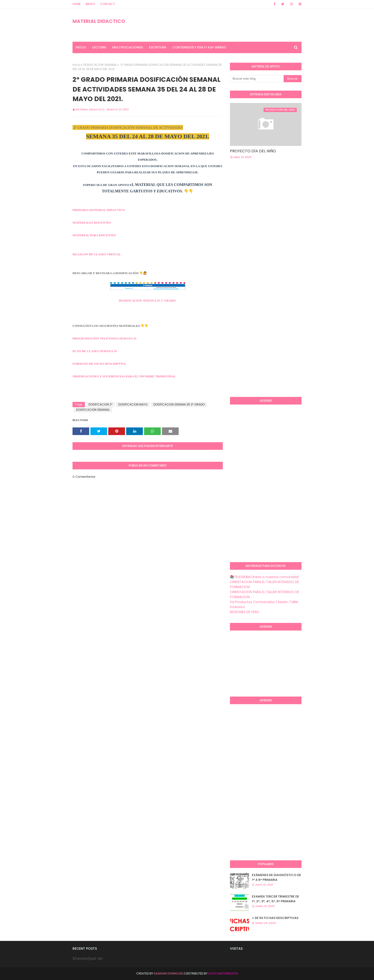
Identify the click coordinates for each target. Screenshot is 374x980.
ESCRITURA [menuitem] (158, 47)
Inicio (76, 65)
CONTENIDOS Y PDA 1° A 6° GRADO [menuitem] (199, 47)
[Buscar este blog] (257, 79)
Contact (108, 4)
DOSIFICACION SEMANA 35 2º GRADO (147, 300)
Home (77, 4)
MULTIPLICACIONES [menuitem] (128, 47)
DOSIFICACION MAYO (133, 404)
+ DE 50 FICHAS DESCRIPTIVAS (275, 918)
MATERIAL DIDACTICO (99, 21)
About (90, 4)
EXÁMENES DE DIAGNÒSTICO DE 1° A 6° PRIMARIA (276, 877)
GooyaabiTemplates (223, 973)
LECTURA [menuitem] (99, 47)
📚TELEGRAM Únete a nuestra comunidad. (265, 577)
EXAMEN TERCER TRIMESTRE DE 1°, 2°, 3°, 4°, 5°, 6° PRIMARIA (275, 899)
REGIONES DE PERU (244, 612)
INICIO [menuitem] (81, 47)
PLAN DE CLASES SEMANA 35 (95, 351)
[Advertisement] (249, 316)
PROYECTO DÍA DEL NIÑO (253, 151)
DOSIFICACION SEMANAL (100, 65)
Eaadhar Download (169, 973)
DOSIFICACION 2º (100, 404)
